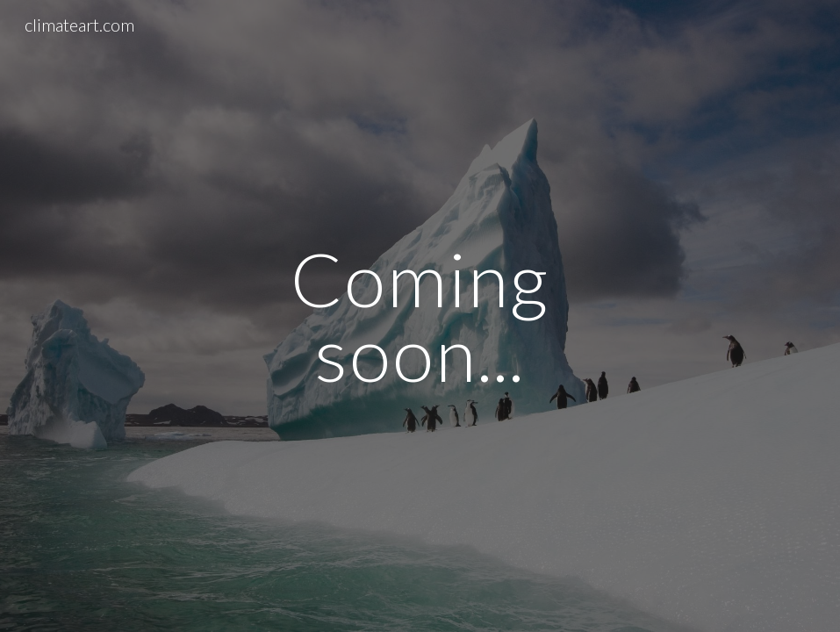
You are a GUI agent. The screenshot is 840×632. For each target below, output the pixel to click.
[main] (420, 316)
